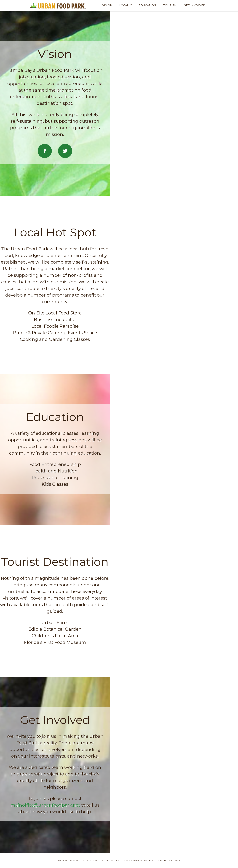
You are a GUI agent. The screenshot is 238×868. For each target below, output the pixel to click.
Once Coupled (104, 860)
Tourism (170, 5)
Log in (178, 860)
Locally (126, 5)
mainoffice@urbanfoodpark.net (45, 805)
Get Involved (195, 5)
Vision (107, 5)
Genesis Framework (135, 860)
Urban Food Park (58, 5)
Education (147, 5)
